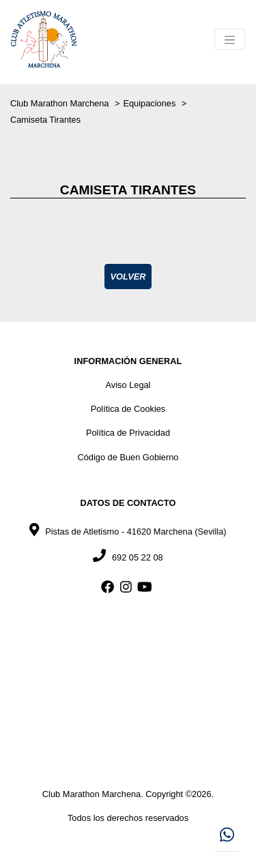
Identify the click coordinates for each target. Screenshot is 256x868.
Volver (128, 276)
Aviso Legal (128, 385)
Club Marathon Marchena (61, 103)
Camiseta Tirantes (45, 120)
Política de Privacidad (128, 433)
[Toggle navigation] (230, 39)
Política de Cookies (128, 409)
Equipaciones (150, 103)
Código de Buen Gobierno (128, 457)
